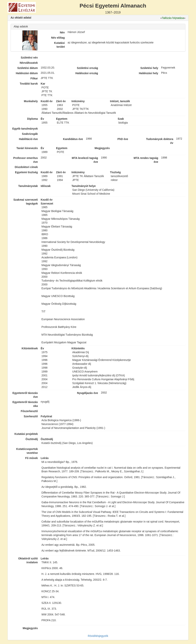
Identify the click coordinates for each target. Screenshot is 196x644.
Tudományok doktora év (160, 141)
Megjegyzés (30, 628)
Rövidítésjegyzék (98, 636)
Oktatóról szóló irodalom (28, 560)
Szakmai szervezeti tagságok (26, 202)
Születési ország (87, 68)
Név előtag (58, 38)
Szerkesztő (31, 416)
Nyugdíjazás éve (88, 393)
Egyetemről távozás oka (25, 404)
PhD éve (123, 139)
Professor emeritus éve (26, 160)
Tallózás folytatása (173, 18)
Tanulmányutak (28, 186)
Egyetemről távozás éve (25, 395)
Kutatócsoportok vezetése (27, 451)
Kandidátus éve (73, 139)
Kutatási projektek (26, 434)
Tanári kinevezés (27, 148)
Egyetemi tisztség (26, 172)
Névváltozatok (29, 63)
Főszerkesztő (29, 411)
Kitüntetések (30, 348)
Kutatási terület (59, 45)
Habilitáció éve (28, 139)
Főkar (34, 78)
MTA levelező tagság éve (85, 160)
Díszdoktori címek (26, 167)
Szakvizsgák (30, 134)
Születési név (29, 58)
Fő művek (31, 458)
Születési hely (149, 68)
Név (62, 32)
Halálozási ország (87, 73)
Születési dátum (28, 68)
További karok (29, 84)
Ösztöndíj (32, 439)
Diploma (32, 119)
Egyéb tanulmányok (25, 129)
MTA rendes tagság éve (146, 160)
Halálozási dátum (27, 73)
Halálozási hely (148, 73)
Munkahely (31, 101)
